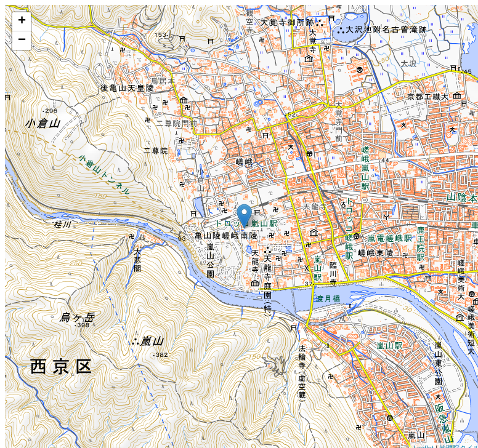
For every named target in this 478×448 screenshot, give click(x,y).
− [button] (22, 41)
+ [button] (22, 22)
